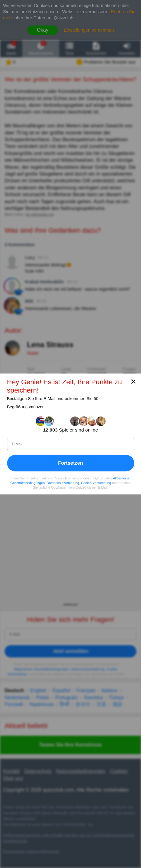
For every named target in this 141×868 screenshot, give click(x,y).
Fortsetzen (71, 463)
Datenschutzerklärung (63, 483)
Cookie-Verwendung (96, 483)
